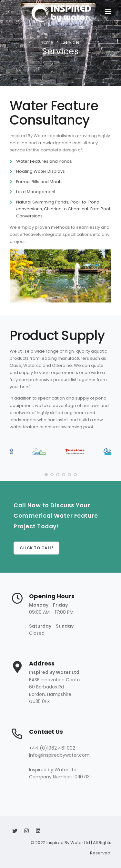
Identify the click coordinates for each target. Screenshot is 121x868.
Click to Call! (36, 548)
